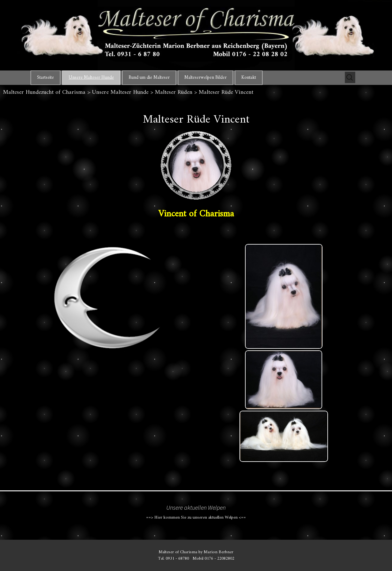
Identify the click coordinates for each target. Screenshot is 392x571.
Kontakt (249, 78)
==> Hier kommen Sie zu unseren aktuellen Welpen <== (196, 518)
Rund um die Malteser (149, 78)
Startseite (45, 78)
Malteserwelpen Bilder (205, 78)
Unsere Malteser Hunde (91, 78)
